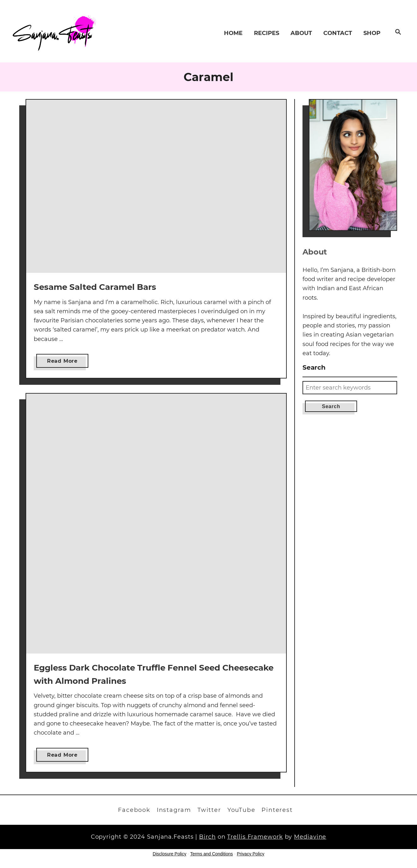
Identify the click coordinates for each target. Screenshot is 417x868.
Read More (65, 362)
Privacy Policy (251, 854)
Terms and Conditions (211, 854)
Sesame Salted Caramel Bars (95, 287)
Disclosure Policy (170, 854)
